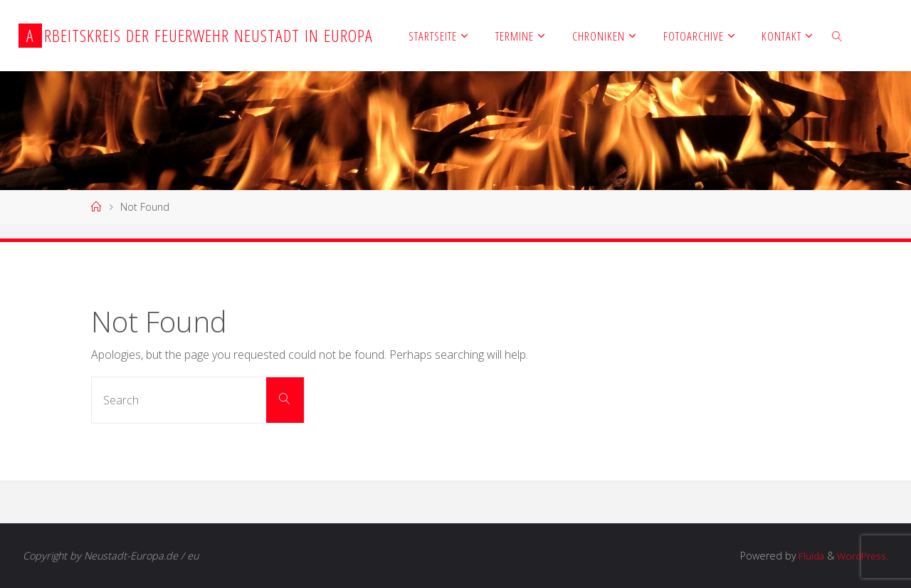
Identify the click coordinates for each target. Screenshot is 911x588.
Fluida (806, 556)
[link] (837, 36)
